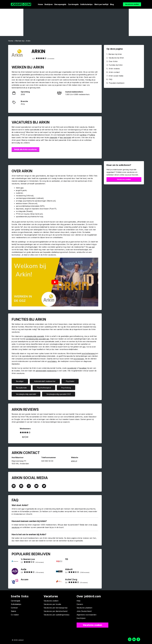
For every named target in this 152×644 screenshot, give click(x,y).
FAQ (110, 79)
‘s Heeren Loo (28, 559)
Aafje (24, 569)
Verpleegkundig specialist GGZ (59, 394)
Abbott (69, 569)
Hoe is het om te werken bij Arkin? (29, 534)
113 (67, 559)
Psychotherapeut (44, 388)
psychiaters (52, 361)
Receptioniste (21, 388)
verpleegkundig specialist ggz (37, 339)
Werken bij (19, 41)
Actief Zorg (71, 579)
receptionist (72, 368)
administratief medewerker (46, 371)
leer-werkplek (66, 137)
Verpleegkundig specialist (26, 394)
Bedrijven (49, 4)
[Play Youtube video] (55, 282)
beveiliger (83, 368)
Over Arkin (113, 61)
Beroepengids (60, 4)
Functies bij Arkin (116, 65)
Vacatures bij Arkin (116, 58)
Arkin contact (114, 72)
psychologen (79, 359)
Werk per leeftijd (101, 4)
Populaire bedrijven (117, 83)
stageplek (53, 137)
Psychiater (70, 381)
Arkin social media (116, 76)
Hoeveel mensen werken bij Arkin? (29, 521)
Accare (25, 579)
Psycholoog (66, 388)
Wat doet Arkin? (20, 505)
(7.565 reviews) (77, 572)
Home (40, 4)
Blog (112, 4)
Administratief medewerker (45, 381)
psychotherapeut (89, 353)
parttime (83, 135)
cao (90, 247)
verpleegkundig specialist (34, 336)
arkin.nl (74, 461)
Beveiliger (20, 381)
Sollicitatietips (86, 4)
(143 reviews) (32, 562)
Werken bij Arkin (115, 54)
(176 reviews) (32, 572)
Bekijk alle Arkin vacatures (25, 149)
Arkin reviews (114, 69)
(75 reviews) (76, 582)
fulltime (92, 135)
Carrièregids (73, 4)
